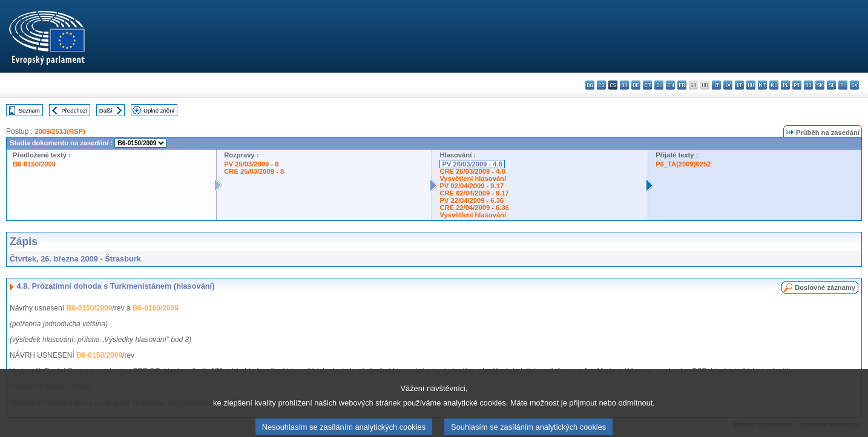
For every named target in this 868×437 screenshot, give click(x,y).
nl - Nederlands (774, 85)
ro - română (808, 85)
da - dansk (624, 85)
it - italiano (716, 85)
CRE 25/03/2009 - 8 (254, 171)
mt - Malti (762, 85)
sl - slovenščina (831, 85)
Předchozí (74, 110)
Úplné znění (159, 110)
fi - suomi (843, 85)
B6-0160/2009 (156, 308)
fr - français (682, 85)
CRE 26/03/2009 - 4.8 (472, 171)
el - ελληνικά (659, 85)
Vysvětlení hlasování (473, 179)
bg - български (590, 85)
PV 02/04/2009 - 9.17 (472, 186)
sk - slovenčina (820, 85)
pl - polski (785, 85)
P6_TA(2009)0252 (683, 164)
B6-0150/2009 (34, 164)
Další (106, 110)
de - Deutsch (636, 85)
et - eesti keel (647, 85)
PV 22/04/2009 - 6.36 (472, 200)
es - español (601, 85)
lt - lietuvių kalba (739, 85)
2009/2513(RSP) (60, 131)
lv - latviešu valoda (728, 85)
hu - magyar (751, 85)
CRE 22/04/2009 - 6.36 (474, 208)
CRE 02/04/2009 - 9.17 (474, 193)
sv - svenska (854, 85)
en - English (670, 85)
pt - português (797, 85)
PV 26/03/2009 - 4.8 (472, 164)
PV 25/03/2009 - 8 (251, 164)
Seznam (29, 110)
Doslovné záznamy (825, 287)
